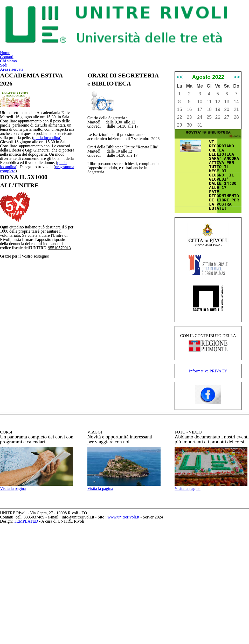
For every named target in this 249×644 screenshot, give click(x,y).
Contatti (136, 14)
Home (108, 14)
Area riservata (228, 14)
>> (237, 127)
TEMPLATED (110, 637)
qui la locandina (33, 181)
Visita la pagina (21, 594)
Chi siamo (168, 14)
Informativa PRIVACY (208, 461)
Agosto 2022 (208, 127)
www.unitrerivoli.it (167, 632)
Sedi (195, 14)
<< (179, 127)
